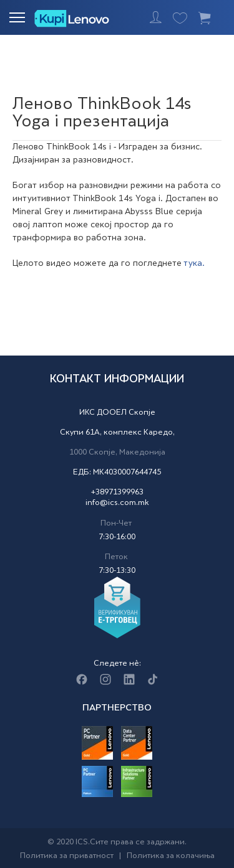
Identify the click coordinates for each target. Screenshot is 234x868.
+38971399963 (117, 493)
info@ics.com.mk (117, 503)
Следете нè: (117, 664)
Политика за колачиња (171, 856)
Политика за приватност (67, 856)
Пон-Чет (116, 524)
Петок (116, 557)
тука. (194, 264)
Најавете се (156, 17)
